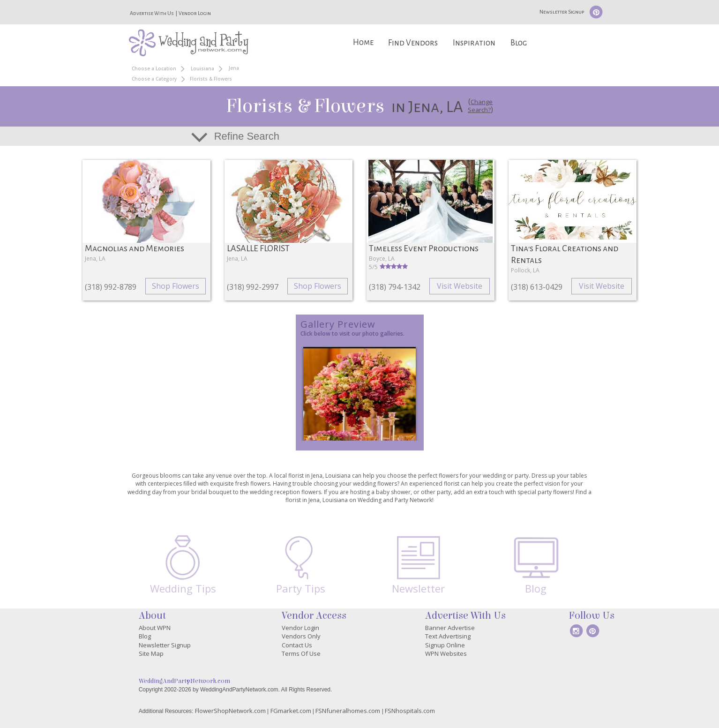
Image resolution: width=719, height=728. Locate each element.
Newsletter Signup (562, 12)
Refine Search (247, 136)
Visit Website (460, 286)
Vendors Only (301, 636)
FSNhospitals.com (410, 711)
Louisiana (202, 68)
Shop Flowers (176, 286)
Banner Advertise (450, 628)
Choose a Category (154, 79)
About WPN (155, 628)
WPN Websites (446, 653)
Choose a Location (154, 68)
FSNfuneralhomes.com (348, 711)
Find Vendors (413, 43)
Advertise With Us (152, 13)
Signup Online (445, 645)
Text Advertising (448, 636)
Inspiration (474, 43)
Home (363, 42)
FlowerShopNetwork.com (230, 711)
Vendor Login (195, 13)
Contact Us (297, 645)
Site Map (151, 653)
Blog (519, 43)
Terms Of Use (301, 653)
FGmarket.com (291, 711)
